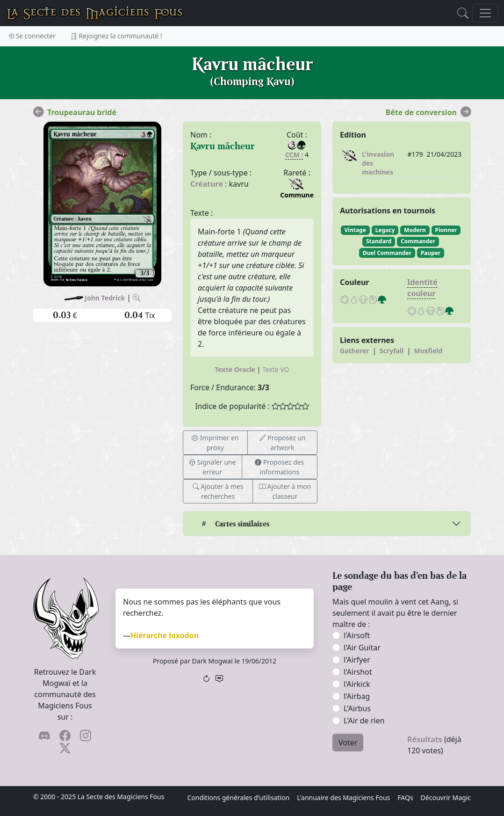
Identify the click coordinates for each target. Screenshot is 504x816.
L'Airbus (357, 708)
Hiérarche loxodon (165, 635)
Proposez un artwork (282, 443)
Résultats (425, 739)
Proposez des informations (279, 467)
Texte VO (276, 369)
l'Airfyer (357, 660)
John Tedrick (105, 298)
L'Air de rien (364, 721)
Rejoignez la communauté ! (116, 36)
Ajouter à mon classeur (285, 491)
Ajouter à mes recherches (218, 491)
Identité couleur (422, 288)
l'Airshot (358, 672)
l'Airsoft (357, 635)
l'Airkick (357, 684)
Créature (207, 184)
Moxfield (428, 351)
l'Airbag (357, 696)
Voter (348, 743)
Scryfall (392, 351)
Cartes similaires (235, 524)
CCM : (294, 155)
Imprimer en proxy (215, 443)
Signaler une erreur (212, 467)
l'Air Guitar (362, 648)
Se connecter (32, 36)
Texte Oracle (235, 369)
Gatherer (355, 351)
